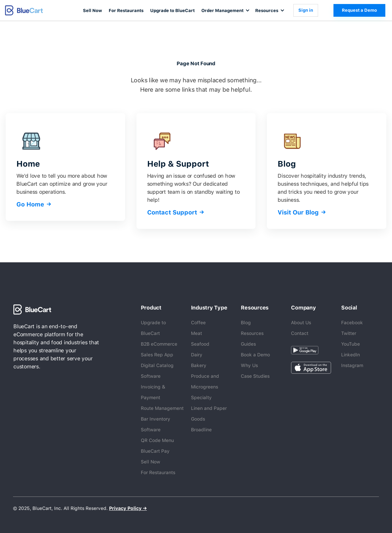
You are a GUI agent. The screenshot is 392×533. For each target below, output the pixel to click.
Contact (300, 333)
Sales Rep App (157, 355)
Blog (246, 323)
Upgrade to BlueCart (172, 11)
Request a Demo (359, 10)
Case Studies (255, 376)
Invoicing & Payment (153, 392)
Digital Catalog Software (157, 371)
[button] (225, 10)
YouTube (351, 344)
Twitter (349, 333)
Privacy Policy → (128, 508)
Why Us (249, 365)
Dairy (197, 355)
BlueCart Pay (155, 451)
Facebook (352, 323)
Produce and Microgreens (205, 381)
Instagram (352, 365)
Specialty (201, 397)
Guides (248, 344)
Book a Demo (255, 355)
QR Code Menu (157, 440)
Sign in (306, 10)
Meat (197, 333)
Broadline (201, 430)
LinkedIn (351, 355)
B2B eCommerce (159, 344)
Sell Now (92, 11)
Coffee (198, 323)
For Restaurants (126, 11)
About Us (301, 323)
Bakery (199, 365)
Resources (252, 333)
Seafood (200, 344)
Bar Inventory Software (156, 424)
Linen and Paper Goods (209, 414)
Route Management (162, 408)
